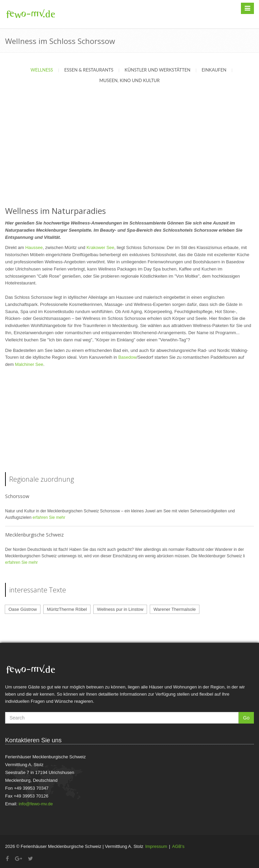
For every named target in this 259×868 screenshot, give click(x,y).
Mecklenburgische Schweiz (34, 535)
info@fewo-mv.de (36, 804)
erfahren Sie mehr (49, 517)
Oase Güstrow (23, 609)
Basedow (127, 357)
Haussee (34, 247)
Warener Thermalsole (175, 609)
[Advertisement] (129, 152)
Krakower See (100, 247)
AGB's (178, 846)
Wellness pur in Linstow (120, 609)
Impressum (156, 846)
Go (246, 718)
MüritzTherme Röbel (67, 609)
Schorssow (17, 496)
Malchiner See (29, 364)
